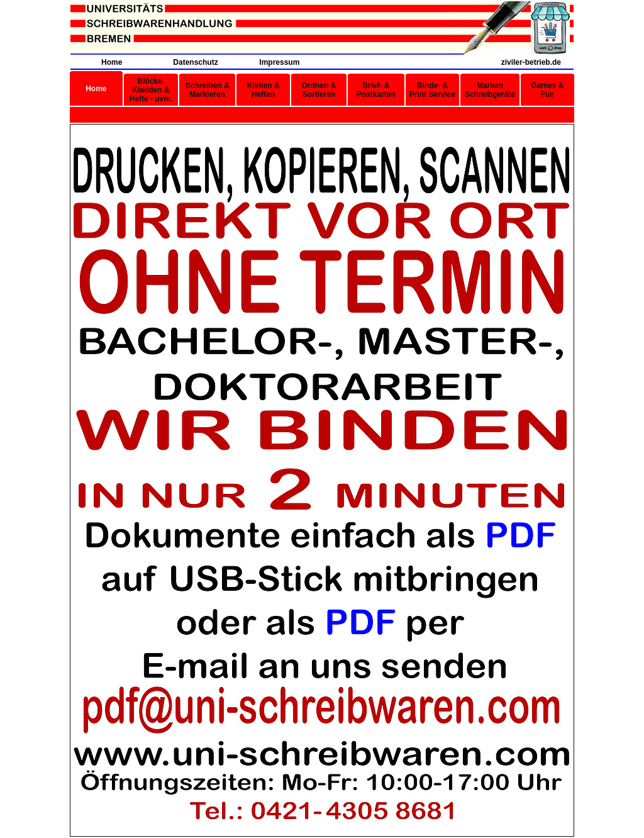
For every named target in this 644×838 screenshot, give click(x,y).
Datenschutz (195, 62)
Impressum (279, 62)
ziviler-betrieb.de (531, 62)
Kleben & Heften (264, 90)
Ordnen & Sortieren (319, 90)
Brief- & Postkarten (376, 90)
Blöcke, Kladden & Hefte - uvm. (151, 90)
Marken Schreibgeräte (490, 90)
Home (112, 62)
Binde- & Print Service (432, 90)
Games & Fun (547, 90)
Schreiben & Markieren (208, 90)
